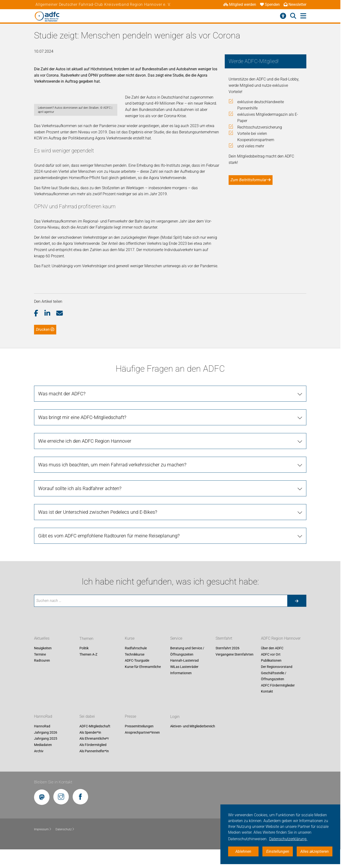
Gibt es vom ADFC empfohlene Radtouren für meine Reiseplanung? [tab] (109, 554)
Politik (84, 667)
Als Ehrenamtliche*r (94, 757)
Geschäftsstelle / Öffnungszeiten (274, 695)
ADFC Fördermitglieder (278, 704)
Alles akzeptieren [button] (315, 851)
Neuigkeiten (43, 667)
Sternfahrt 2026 (228, 667)
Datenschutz (65, 848)
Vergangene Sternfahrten (235, 673)
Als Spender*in (90, 751)
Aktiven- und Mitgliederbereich (193, 745)
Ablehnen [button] (243, 851)
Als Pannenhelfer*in (94, 770)
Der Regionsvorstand (277, 685)
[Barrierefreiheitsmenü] (283, 16)
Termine (40, 673)
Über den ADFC (272, 667)
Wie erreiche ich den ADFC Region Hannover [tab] (85, 460)
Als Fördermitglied (93, 763)
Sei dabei (87, 735)
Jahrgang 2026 (46, 751)
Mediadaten (43, 763)
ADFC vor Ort (271, 673)
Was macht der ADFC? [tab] (62, 412)
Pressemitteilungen (139, 745)
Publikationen (271, 679)
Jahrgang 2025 (46, 757)
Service (176, 657)
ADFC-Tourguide (137, 679)
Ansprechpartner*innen (142, 751)
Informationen (181, 692)
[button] (39, 332)
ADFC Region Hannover (281, 657)
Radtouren (42, 679)
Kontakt (267, 710)
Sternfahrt (224, 657)
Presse (130, 735)
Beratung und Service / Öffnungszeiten (187, 670)
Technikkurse (135, 673)
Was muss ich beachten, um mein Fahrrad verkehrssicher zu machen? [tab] (112, 483)
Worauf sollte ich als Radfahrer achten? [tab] (80, 507)
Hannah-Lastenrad (184, 679)
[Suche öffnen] (293, 16)
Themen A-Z (88, 673)
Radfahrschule (136, 667)
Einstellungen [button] (278, 851)
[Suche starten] (297, 619)
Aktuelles (42, 657)
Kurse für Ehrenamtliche (143, 685)
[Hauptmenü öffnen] (303, 16)
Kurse (130, 657)
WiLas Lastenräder (184, 685)
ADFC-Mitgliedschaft (95, 745)
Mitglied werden (240, 4)
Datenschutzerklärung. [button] (288, 839)
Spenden (270, 4)
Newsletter (295, 4)
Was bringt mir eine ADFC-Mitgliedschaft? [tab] (82, 436)
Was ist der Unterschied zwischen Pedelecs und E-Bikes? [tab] (98, 531)
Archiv (39, 770)
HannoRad (43, 735)
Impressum (43, 848)
